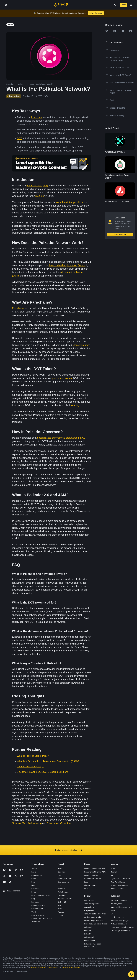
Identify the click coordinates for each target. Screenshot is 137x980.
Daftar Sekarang (120, 235)
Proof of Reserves (117, 889)
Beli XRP (88, 934)
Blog (33, 899)
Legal (33, 885)
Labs (86, 882)
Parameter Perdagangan (120, 921)
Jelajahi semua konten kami (68, 850)
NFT (59, 905)
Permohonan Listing (92, 875)
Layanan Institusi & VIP (93, 879)
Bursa (60, 869)
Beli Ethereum (89, 941)
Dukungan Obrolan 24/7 (120, 901)
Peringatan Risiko (38, 905)
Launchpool (62, 895)
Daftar (123, 5)
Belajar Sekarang (96, 13)
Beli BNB (88, 931)
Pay (59, 875)
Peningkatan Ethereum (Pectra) (96, 924)
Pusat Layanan (116, 904)
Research (61, 912)
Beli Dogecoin (89, 937)
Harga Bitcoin (89, 907)
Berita (34, 879)
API (112, 914)
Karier (34, 872)
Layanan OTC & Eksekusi (120, 879)
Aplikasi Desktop (38, 915)
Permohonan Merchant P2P (94, 869)
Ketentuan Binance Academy (71, 968)
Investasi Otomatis (65, 899)
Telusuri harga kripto (92, 904)
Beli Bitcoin (88, 927)
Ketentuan (35, 889)
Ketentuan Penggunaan (39, 968)
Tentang (34, 869)
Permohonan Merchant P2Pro (95, 872)
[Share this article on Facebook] (115, 31)
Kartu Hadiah (63, 892)
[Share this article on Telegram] (123, 31)
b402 (86, 889)
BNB (112, 875)
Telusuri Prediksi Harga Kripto (95, 914)
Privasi (34, 892)
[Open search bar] (115, 5)
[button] (131, 5)
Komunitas (35, 902)
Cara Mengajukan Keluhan (121, 931)
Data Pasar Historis (118, 882)
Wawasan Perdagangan (120, 885)
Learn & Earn (89, 901)
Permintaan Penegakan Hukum (122, 927)
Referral (114, 872)
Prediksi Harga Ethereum (93, 921)
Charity (60, 915)
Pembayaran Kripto (65, 879)
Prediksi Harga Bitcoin (92, 917)
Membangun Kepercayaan (41, 895)
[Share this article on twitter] (107, 31)
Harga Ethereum (90, 911)
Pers (33, 882)
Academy (61, 889)
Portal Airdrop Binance (119, 924)
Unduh (34, 912)
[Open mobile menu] (131, 5)
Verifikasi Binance (117, 917)
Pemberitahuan (37, 909)
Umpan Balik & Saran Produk (121, 907)
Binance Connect (91, 885)
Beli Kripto (62, 872)
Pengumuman (37, 875)
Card (60, 885)
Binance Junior (63, 882)
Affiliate (113, 869)
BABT (60, 909)
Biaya (113, 911)
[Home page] (61, 5)
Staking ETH (63, 902)
